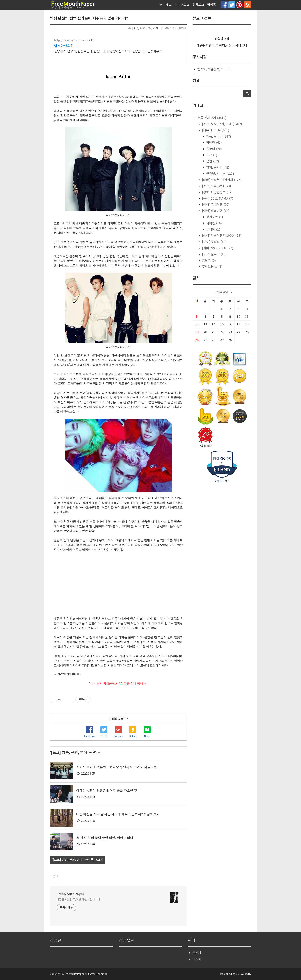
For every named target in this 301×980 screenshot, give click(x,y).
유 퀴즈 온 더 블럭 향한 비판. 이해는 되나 (105, 838)
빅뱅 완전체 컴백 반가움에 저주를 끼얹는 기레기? (89, 19)
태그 (169, 5)
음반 (212, 161)
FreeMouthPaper (70, 894)
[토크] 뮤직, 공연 (216, 186)
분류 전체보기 (212, 118)
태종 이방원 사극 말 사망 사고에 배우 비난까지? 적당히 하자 (118, 814)
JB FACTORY (244, 974)
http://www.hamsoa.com (70, 40)
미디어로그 (182, 5)
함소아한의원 (64, 46)
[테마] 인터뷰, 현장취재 (221, 180)
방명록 (212, 5)
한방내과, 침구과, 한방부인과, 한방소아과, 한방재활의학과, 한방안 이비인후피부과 (108, 51)
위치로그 (198, 5)
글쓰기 (197, 960)
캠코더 (214, 149)
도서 (211, 155)
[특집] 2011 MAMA (217, 199)
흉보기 (208, 261)
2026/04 (222, 292)
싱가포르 (214, 217)
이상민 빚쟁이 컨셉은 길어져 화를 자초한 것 (107, 791)
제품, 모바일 (218, 137)
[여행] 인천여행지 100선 (221, 236)
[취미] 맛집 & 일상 (217, 248)
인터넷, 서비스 (220, 174)
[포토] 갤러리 (214, 242)
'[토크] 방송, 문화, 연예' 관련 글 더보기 (78, 860)
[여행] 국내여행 (215, 205)
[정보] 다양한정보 (217, 192)
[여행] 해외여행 (215, 211)
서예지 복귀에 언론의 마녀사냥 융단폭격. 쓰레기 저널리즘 (116, 767)
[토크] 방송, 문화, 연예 (145, 28)
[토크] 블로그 (214, 254)
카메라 (214, 143)
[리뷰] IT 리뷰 (215, 130)
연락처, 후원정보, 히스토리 (215, 69)
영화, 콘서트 (217, 168)
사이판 (214, 223)
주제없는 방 (212, 267)
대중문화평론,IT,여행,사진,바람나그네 (78, 900)
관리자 (197, 953)
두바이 (213, 230)
